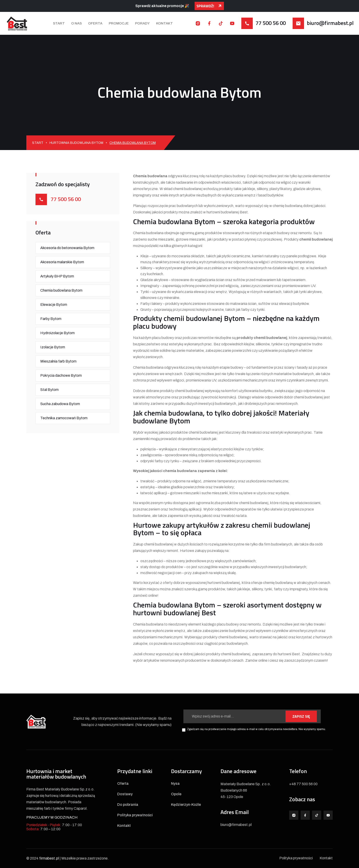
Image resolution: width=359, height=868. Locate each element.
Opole (176, 794)
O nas (76, 23)
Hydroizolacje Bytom (57, 333)
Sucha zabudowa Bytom (60, 404)
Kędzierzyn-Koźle (186, 805)
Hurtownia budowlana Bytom (76, 143)
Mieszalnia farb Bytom (58, 361)
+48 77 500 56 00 (303, 784)
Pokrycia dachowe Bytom (61, 375)
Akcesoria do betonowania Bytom (67, 248)
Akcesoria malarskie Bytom (62, 262)
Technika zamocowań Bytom (64, 418)
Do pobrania (128, 805)
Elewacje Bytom (54, 305)
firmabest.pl (49, 858)
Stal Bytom (49, 390)
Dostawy (125, 794)
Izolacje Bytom (53, 347)
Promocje (119, 23)
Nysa (175, 784)
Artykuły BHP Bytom (57, 276)
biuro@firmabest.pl (330, 23)
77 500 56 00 (271, 23)
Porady (142, 23)
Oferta (95, 23)
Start (59, 23)
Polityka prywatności (135, 815)
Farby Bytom (51, 319)
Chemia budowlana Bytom (61, 290)
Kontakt (165, 23)
